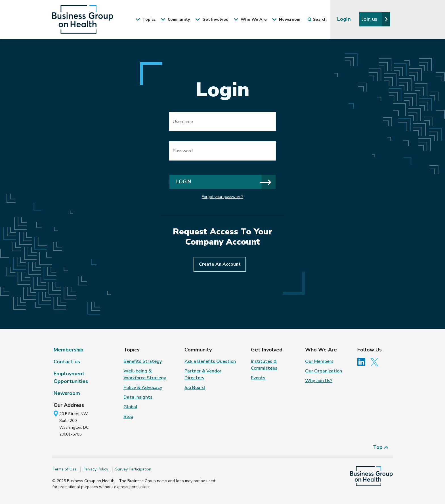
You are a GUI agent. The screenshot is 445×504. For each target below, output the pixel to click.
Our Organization (324, 371)
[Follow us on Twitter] (376, 362)
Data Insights (138, 397)
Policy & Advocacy (143, 388)
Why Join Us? (319, 381)
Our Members (319, 361)
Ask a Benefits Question (210, 361)
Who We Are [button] (250, 19)
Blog (128, 416)
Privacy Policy (96, 469)
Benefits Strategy (143, 361)
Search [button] (317, 19)
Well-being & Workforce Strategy (145, 374)
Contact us (67, 362)
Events (258, 378)
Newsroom (67, 393)
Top (381, 447)
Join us (375, 19)
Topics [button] (145, 19)
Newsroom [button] (286, 19)
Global (130, 407)
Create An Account (220, 264)
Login (345, 19)
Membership (69, 350)
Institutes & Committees (264, 365)
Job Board (195, 388)
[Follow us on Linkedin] (363, 362)
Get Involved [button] (212, 19)
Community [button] (175, 19)
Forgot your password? (222, 197)
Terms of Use (65, 469)
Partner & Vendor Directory (203, 374)
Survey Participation (133, 469)
